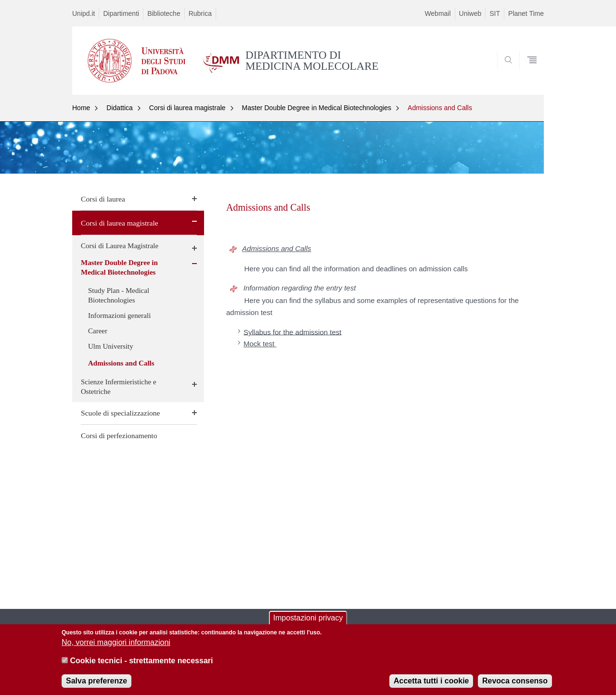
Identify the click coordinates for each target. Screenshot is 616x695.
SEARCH (527, 72)
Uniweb (470, 13)
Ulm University (111, 346)
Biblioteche (164, 13)
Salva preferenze (96, 686)
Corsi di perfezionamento (119, 436)
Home (81, 108)
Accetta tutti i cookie (431, 686)
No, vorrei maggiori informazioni (116, 648)
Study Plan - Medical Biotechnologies (119, 295)
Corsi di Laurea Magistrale (120, 246)
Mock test (260, 344)
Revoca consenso (515, 686)
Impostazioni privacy (308, 623)
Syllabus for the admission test (292, 332)
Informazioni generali (119, 316)
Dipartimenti (121, 13)
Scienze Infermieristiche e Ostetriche (119, 387)
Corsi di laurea (103, 199)
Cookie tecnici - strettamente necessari (141, 666)
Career (98, 331)
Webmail (437, 13)
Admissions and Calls (440, 108)
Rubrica (200, 13)
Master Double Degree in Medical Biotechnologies (317, 108)
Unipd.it (83, 13)
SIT (495, 13)
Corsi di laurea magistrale (187, 108)
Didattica (119, 108)
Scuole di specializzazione (121, 413)
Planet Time (526, 13)
